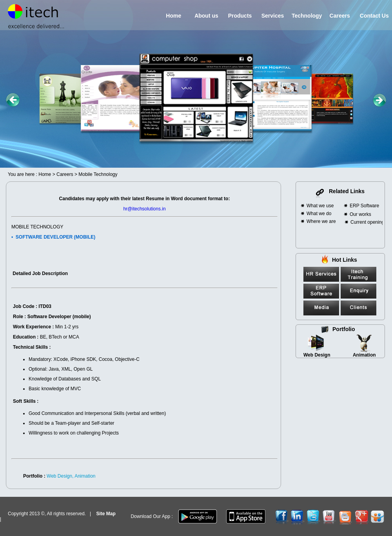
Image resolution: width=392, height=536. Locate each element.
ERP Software (364, 206)
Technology (306, 16)
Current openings (368, 222)
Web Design (317, 355)
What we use (320, 206)
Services (270, 16)
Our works (360, 214)
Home (169, 16)
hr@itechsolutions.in (144, 209)
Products (238, 16)
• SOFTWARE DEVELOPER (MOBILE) (53, 237)
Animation (364, 355)
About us (204, 16)
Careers (337, 16)
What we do (319, 214)
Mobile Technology (98, 174)
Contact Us (373, 16)
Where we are (321, 221)
